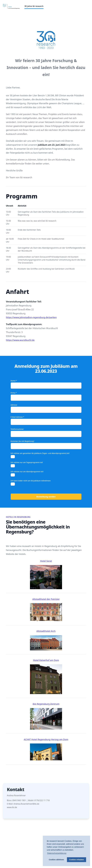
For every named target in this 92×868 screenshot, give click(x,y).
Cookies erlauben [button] (77, 860)
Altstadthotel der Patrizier (46, 610)
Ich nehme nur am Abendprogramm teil (27, 472)
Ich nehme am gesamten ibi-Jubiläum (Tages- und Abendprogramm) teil (40, 453)
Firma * (14, 393)
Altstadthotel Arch (46, 640)
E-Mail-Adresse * (17, 417)
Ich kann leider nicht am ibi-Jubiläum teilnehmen (31, 481)
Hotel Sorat (46, 574)
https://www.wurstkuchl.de (20, 340)
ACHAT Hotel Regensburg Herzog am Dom (46, 749)
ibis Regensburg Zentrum (46, 716)
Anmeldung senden (46, 497)
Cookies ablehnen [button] (56, 860)
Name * (14, 381)
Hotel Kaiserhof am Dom (46, 676)
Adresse (14, 405)
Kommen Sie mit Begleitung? (23, 441)
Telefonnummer (17, 429)
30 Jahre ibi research (34, 6)
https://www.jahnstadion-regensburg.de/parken (31, 317)
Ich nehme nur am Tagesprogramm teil (27, 462)
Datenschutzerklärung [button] (57, 853)
